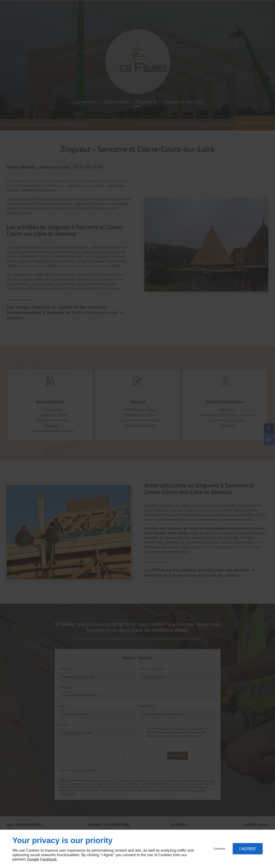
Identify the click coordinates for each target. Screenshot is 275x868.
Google (33, 859)
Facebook (48, 859)
